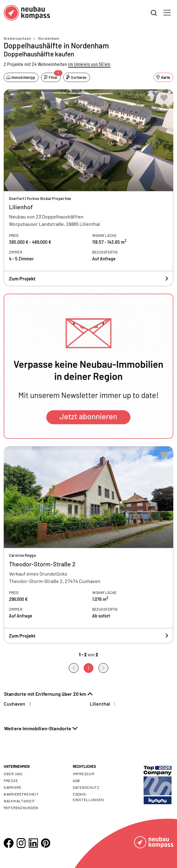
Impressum (84, 774)
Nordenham (49, 38)
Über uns (13, 774)
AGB (76, 780)
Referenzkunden (21, 808)
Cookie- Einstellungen (88, 797)
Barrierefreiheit (21, 794)
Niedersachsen (17, 38)
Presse (11, 780)
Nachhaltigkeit (19, 801)
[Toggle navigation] (167, 13)
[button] (88, 366)
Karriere (13, 787)
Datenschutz (86, 787)
